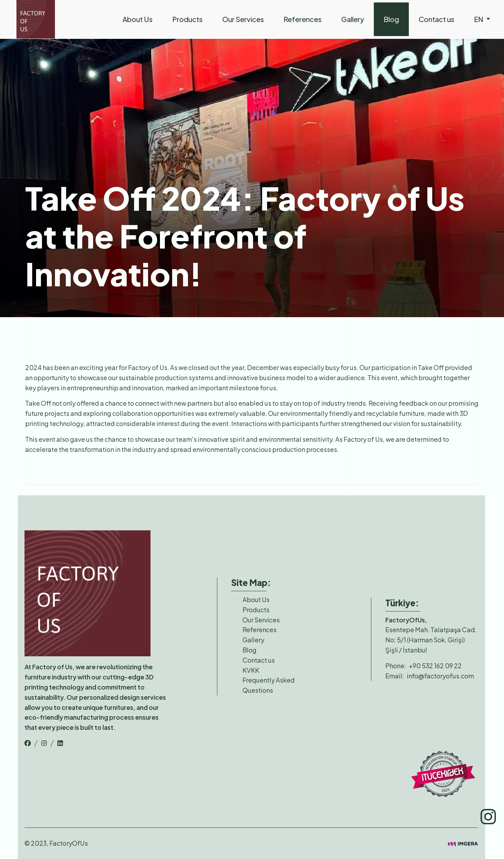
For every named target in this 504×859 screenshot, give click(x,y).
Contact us (436, 19)
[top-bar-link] (28, 743)
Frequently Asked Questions (269, 685)
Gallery (353, 19)
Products (187, 19)
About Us (138, 19)
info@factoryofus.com (440, 676)
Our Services (243, 19)
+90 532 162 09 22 (435, 666)
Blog (391, 19)
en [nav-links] (482, 19)
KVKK (251, 670)
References (303, 19)
